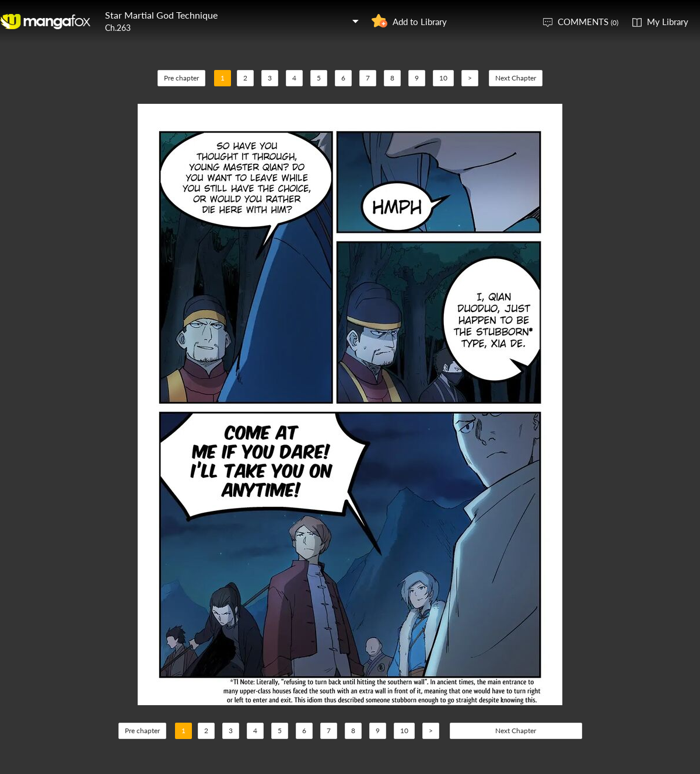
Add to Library (420, 22)
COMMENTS (588, 22)
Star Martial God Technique (161, 15)
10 (443, 78)
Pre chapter (181, 78)
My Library (668, 22)
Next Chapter (516, 78)
